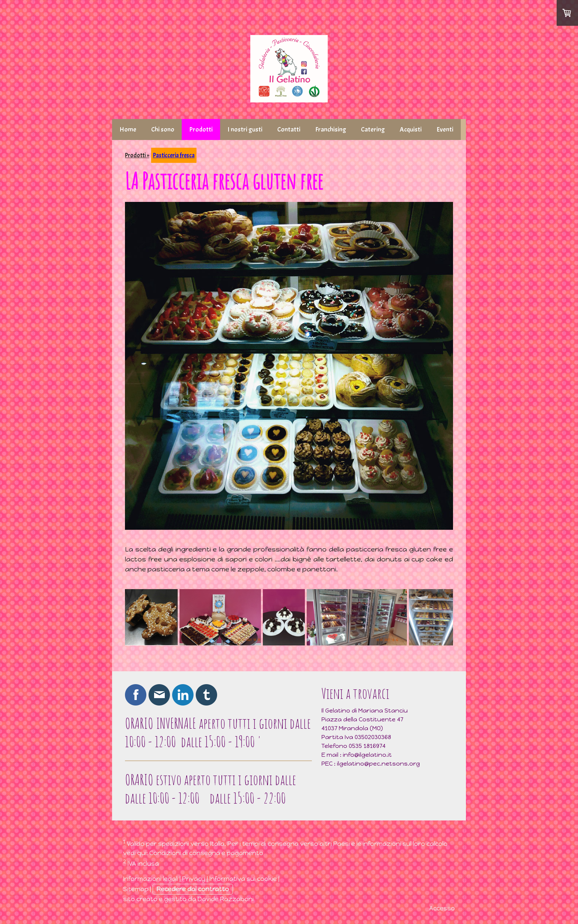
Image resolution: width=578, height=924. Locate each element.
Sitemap (136, 889)
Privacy (194, 879)
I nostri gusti (245, 129)
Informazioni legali (151, 879)
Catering (373, 129)
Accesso (442, 908)
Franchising (331, 129)
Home (128, 129)
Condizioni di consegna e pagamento (206, 853)
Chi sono (163, 129)
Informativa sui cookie (243, 879)
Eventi (445, 129)
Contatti (289, 129)
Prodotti (201, 129)
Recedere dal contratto (193, 889)
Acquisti (411, 129)
